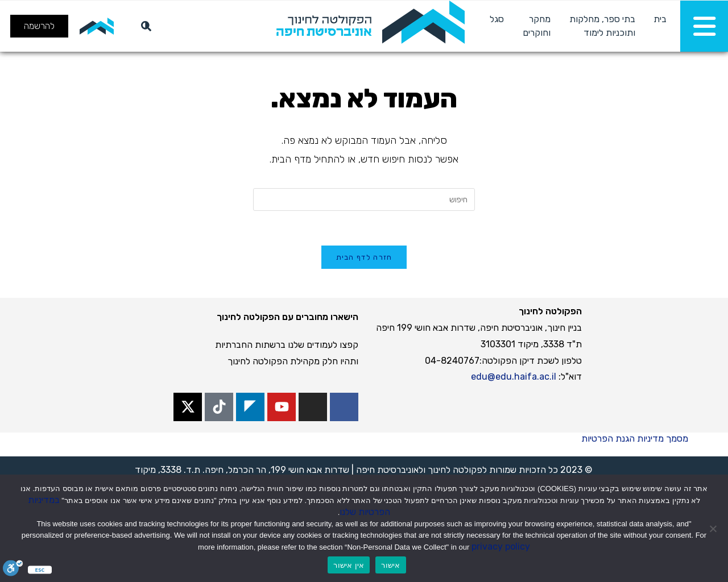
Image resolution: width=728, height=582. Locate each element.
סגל (497, 19)
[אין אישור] (714, 529)
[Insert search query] (364, 199)
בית (660, 19)
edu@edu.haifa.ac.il (514, 377)
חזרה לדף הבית (364, 257)
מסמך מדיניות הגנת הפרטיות (635, 438)
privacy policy (501, 546)
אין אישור (349, 565)
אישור (390, 565)
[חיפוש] (144, 26)
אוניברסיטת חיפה (387, 470)
